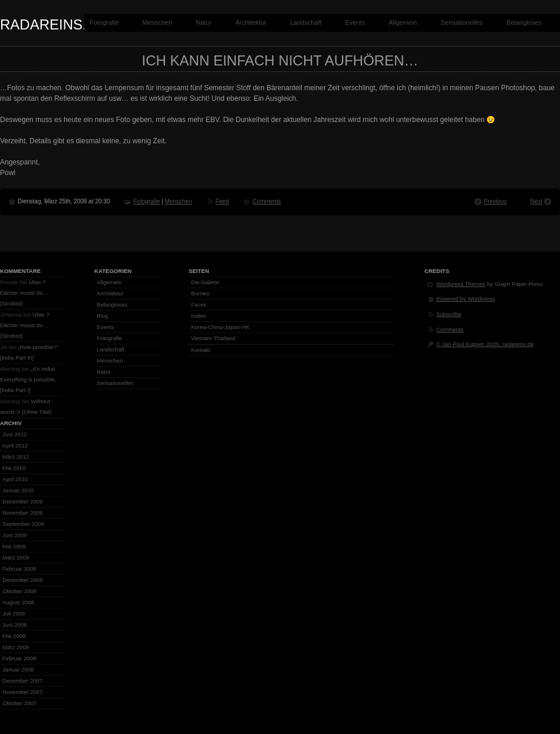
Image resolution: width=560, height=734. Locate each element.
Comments (266, 201)
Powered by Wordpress (466, 299)
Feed (223, 201)
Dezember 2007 (22, 681)
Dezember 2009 (22, 501)
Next (536, 201)
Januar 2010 (18, 490)
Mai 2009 (14, 546)
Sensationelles (462, 22)
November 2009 (22, 513)
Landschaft (306, 22)
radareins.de (53, 24)
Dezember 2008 (22, 580)
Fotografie (104, 22)
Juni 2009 (15, 535)
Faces (199, 305)
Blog (102, 316)
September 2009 (23, 524)
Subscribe (449, 314)
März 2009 (16, 557)
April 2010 (15, 479)
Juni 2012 (15, 434)
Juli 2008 (14, 613)
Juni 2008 (15, 625)
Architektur (251, 22)
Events (355, 22)
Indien (199, 316)
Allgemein (403, 22)
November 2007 (22, 692)
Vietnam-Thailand (213, 338)
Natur (204, 22)
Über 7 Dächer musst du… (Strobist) (24, 293)
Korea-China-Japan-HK (220, 327)
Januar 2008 (18, 669)
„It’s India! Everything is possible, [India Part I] (28, 379)
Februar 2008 (19, 658)
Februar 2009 (19, 569)
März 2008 (16, 647)
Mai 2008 (14, 636)
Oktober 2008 (19, 591)
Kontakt (201, 350)
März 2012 (16, 457)
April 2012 (15, 445)
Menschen (157, 22)
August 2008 (18, 602)
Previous (495, 201)
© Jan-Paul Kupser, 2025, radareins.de (485, 344)
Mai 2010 (14, 468)
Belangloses (524, 22)
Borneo (200, 293)
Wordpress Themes (461, 284)
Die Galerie (205, 282)
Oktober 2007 (19, 703)
